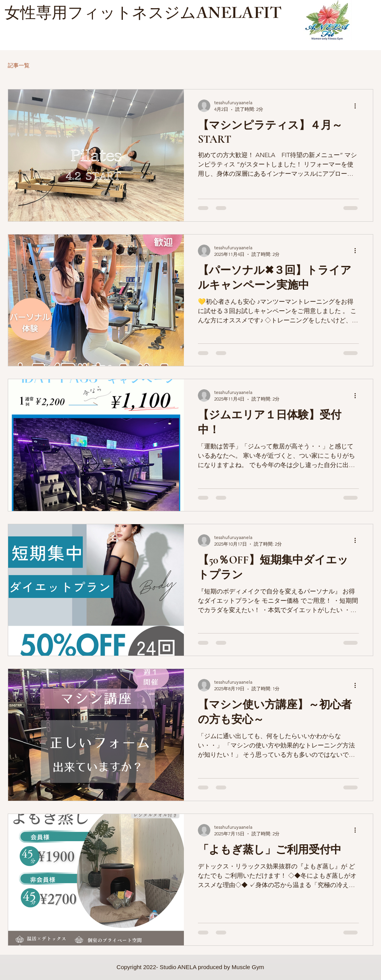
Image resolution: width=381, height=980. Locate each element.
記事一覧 (19, 65)
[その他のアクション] (358, 106)
